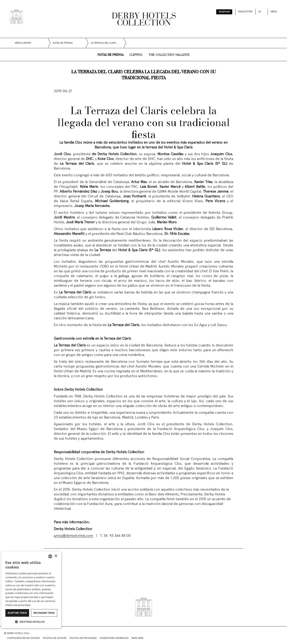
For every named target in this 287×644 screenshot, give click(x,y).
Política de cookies (55, 638)
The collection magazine (169, 55)
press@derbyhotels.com (73, 536)
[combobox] (50, 556)
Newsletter (245, 12)
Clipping (136, 55)
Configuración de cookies (23, 638)
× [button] (56, 556)
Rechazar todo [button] (44, 613)
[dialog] (31, 590)
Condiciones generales (114, 638)
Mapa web (137, 638)
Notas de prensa (110, 55)
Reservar (224, 12)
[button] (31, 622)
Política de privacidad (83, 638)
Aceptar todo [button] (17, 613)
